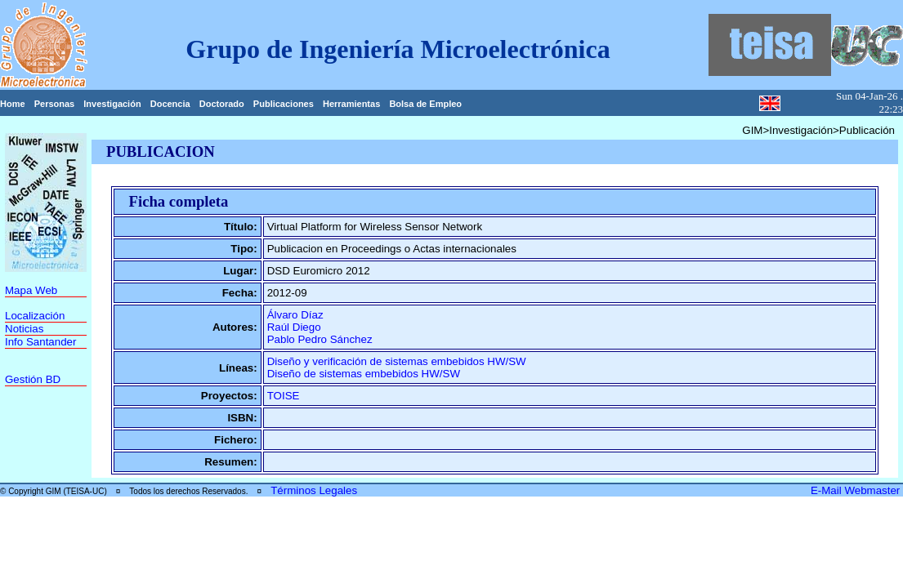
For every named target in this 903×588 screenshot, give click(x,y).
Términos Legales (314, 490)
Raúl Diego (294, 327)
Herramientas (351, 104)
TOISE (284, 396)
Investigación (112, 104)
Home (13, 104)
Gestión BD (33, 379)
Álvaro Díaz (295, 315)
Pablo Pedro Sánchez (320, 339)
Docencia (170, 104)
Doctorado (222, 104)
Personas (55, 104)
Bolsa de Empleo (425, 104)
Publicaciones (284, 104)
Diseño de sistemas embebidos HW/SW (364, 374)
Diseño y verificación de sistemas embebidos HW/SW (397, 361)
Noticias (24, 329)
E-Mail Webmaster (857, 490)
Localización (35, 316)
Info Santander (40, 342)
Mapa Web (31, 290)
